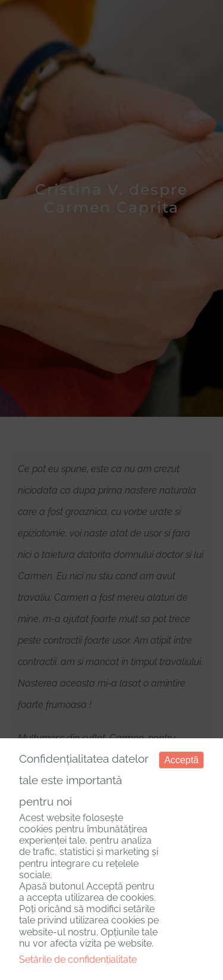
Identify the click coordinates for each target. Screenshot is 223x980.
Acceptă (181, 760)
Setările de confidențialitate (78, 959)
